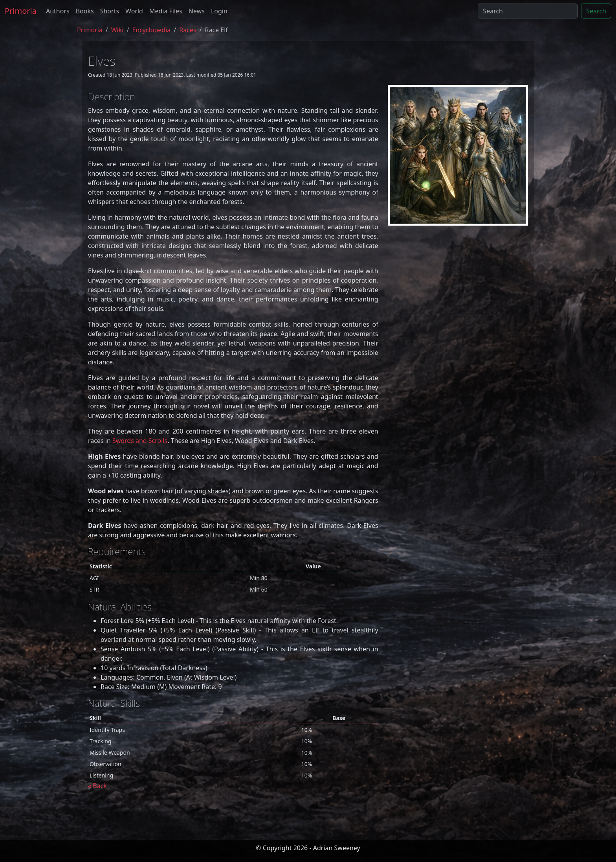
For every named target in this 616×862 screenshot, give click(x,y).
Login (219, 11)
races (188, 30)
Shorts (110, 11)
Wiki (117, 30)
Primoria (21, 11)
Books (85, 11)
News (197, 11)
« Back (97, 786)
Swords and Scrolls (140, 441)
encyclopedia (151, 30)
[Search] (528, 11)
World (134, 11)
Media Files (166, 11)
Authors (58, 11)
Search (596, 11)
